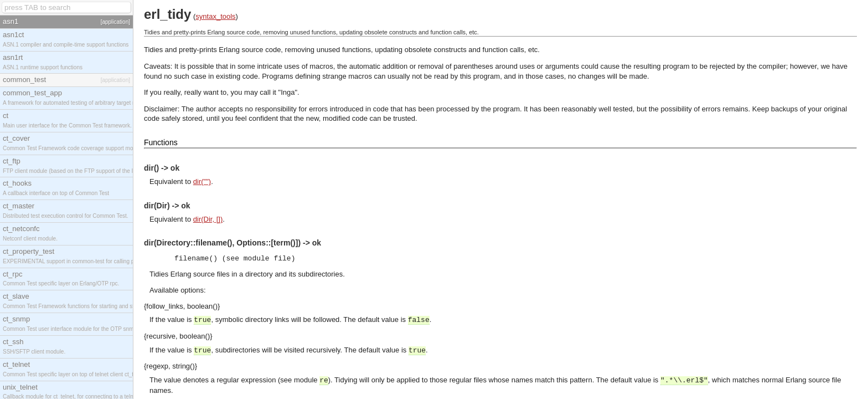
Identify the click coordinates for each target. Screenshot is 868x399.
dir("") (202, 181)
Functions (161, 142)
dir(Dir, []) (208, 219)
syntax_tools (215, 16)
